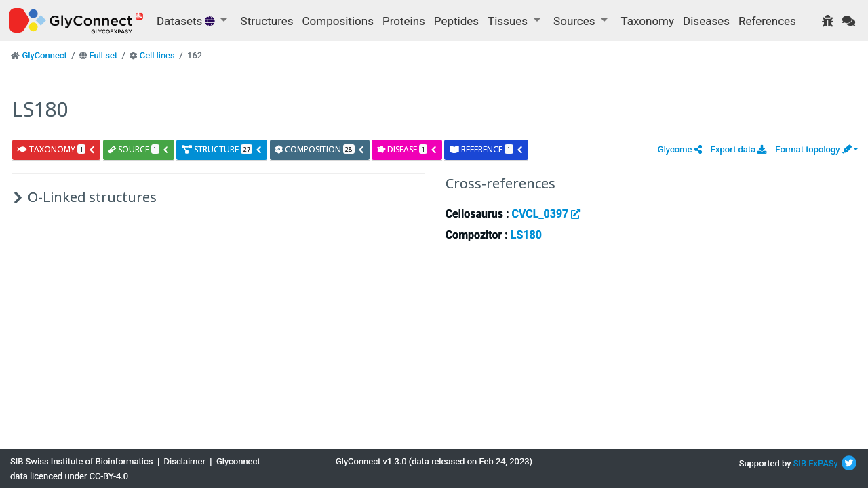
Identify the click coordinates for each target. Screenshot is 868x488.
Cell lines (157, 55)
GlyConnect (44, 55)
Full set (103, 55)
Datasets (187, 21)
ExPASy (823, 463)
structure (222, 149)
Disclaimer (185, 461)
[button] (680, 149)
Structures (267, 21)
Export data (739, 149)
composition (320, 149)
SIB (800, 463)
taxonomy (57, 149)
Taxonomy (648, 21)
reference (486, 149)
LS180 (526, 235)
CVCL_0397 (546, 214)
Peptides (456, 21)
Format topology (813, 149)
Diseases (706, 21)
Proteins (404, 21)
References (767, 21)
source (139, 149)
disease (407, 149)
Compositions (338, 21)
